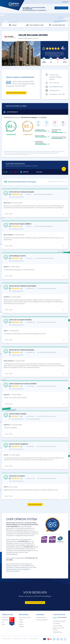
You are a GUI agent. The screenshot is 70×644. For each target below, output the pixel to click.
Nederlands (65, 2)
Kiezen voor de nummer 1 (25, 618)
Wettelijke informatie (7, 639)
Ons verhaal (5, 618)
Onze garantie (5, 620)
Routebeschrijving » (58, 632)
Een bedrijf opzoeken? (41, 618)
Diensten (21, 622)
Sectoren (21, 624)
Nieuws (4, 624)
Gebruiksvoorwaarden (17, 639)
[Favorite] (64, 169)
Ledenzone (21, 627)
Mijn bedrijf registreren (61, 8)
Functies (21, 620)
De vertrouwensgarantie (42, 620)
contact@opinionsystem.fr (59, 621)
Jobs (3, 622)
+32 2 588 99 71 (57, 624)
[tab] (55, 617)
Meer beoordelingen (35, 504)
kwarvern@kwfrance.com (56, 87)
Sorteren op (56, 182)
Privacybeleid (25, 639)
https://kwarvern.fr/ (54, 91)
